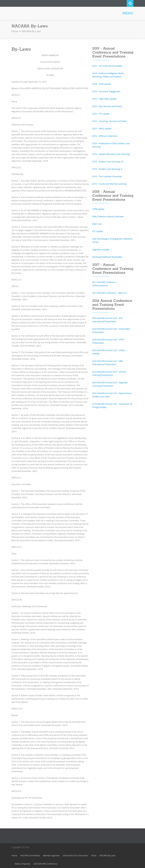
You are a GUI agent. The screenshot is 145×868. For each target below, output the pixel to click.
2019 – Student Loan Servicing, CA (108, 162)
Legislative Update (101, 250)
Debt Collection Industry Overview (108, 217)
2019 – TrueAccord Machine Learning (109, 184)
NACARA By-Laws (108, 856)
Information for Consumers (76, 856)
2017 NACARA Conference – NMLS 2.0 (110, 293)
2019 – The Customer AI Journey (107, 176)
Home (15, 31)
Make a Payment (22, 864)
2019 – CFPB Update (102, 84)
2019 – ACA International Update (107, 66)
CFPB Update (98, 209)
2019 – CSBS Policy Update (104, 99)
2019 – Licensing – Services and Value (109, 121)
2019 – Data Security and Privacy (107, 106)
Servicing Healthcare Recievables (107, 257)
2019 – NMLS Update (102, 129)
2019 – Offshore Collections (105, 136)
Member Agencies (51, 856)
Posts (94, 856)
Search (130, 3)
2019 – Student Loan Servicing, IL (107, 169)
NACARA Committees (30, 856)
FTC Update (98, 231)
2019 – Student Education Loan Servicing (111, 154)
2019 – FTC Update (101, 114)
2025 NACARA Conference (45, 864)
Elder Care (97, 224)
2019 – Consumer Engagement (106, 91)
